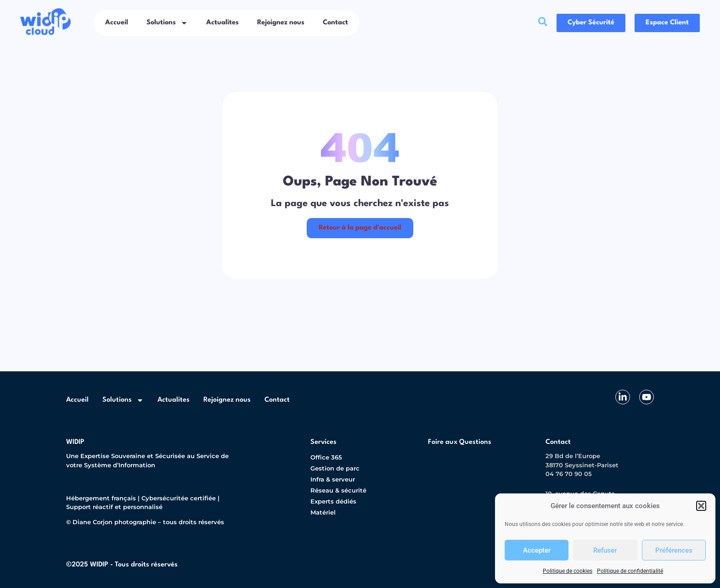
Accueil (117, 23)
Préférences (674, 550)
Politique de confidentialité (630, 571)
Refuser (605, 550)
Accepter (537, 550)
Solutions (167, 23)
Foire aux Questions (460, 442)
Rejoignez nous (281, 23)
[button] (701, 506)
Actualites (222, 23)
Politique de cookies (568, 571)
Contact (335, 23)
